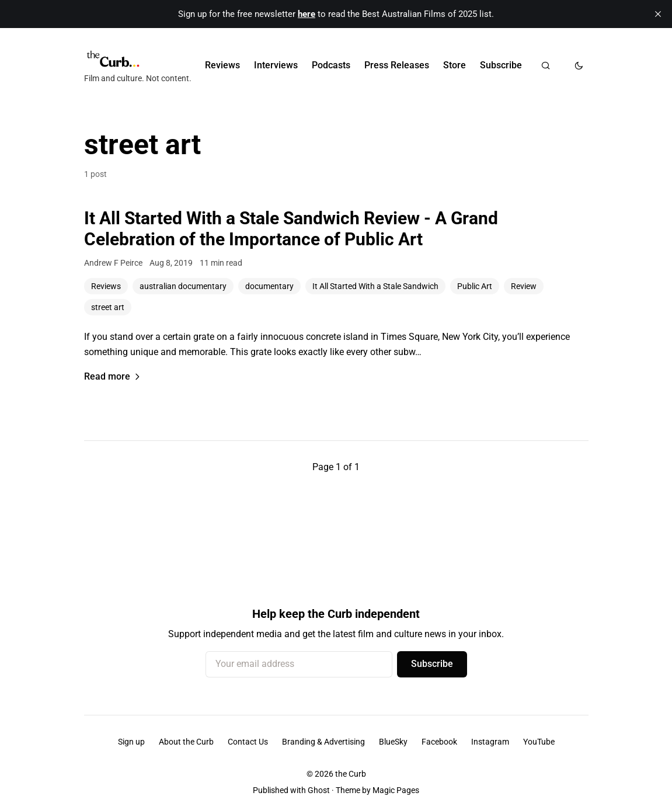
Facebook (439, 742)
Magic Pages (396, 790)
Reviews (222, 65)
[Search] (546, 65)
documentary (269, 286)
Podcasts (331, 65)
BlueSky (393, 742)
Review (524, 286)
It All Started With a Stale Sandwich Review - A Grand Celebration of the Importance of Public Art (291, 229)
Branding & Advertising (323, 742)
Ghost (319, 790)
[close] (658, 14)
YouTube (539, 742)
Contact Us (248, 742)
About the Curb (186, 742)
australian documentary (183, 286)
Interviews (276, 65)
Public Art (475, 286)
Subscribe (501, 65)
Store (455, 65)
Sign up (131, 742)
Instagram (490, 742)
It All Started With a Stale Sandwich (375, 286)
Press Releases (397, 65)
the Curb (351, 774)
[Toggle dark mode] (579, 65)
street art (108, 307)
